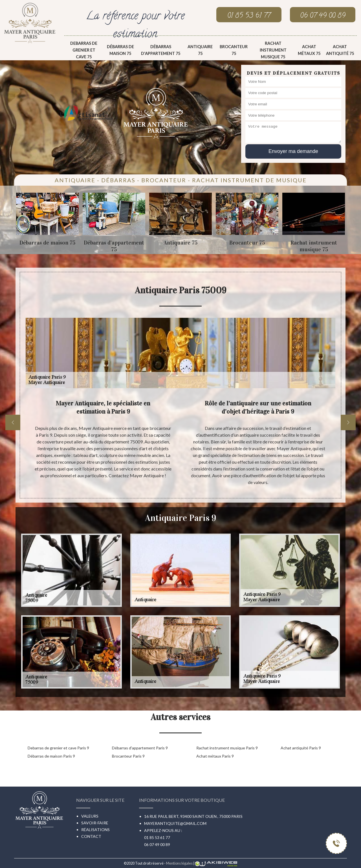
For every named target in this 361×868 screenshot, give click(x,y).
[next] (348, 422)
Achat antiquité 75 (340, 50)
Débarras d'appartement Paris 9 (140, 748)
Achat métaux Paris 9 (215, 756)
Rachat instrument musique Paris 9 (227, 748)
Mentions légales (179, 863)
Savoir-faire (95, 823)
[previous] (13, 422)
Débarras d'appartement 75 (161, 50)
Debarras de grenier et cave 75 (84, 50)
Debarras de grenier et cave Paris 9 (58, 748)
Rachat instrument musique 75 (273, 50)
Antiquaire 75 (200, 50)
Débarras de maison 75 (120, 50)
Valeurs (90, 816)
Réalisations (95, 830)
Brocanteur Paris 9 (128, 756)
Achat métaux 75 (309, 50)
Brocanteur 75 (234, 50)
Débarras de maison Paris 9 (51, 756)
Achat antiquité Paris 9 (301, 748)
